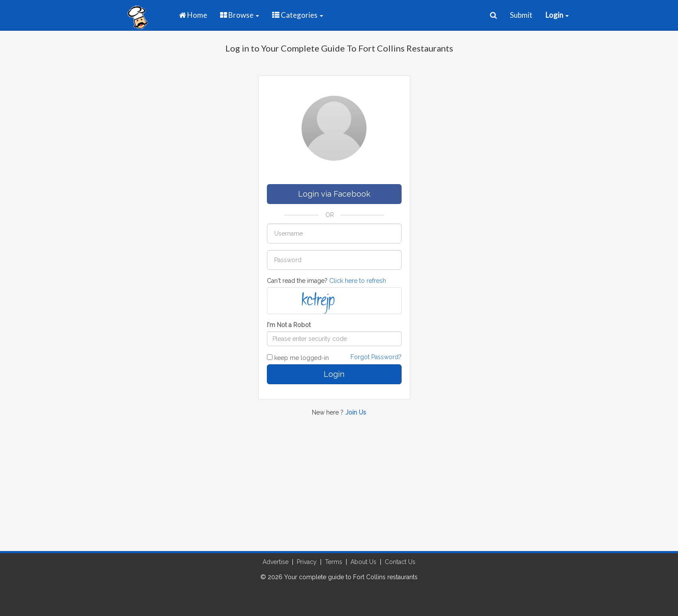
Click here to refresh (358, 281)
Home (193, 15)
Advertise (276, 562)
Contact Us (400, 562)
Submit (521, 15)
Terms (334, 562)
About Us (363, 562)
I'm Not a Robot (289, 325)
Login (334, 374)
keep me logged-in (298, 358)
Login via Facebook (334, 194)
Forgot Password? (376, 357)
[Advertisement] (339, 488)
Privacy (307, 562)
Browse (240, 15)
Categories (298, 15)
